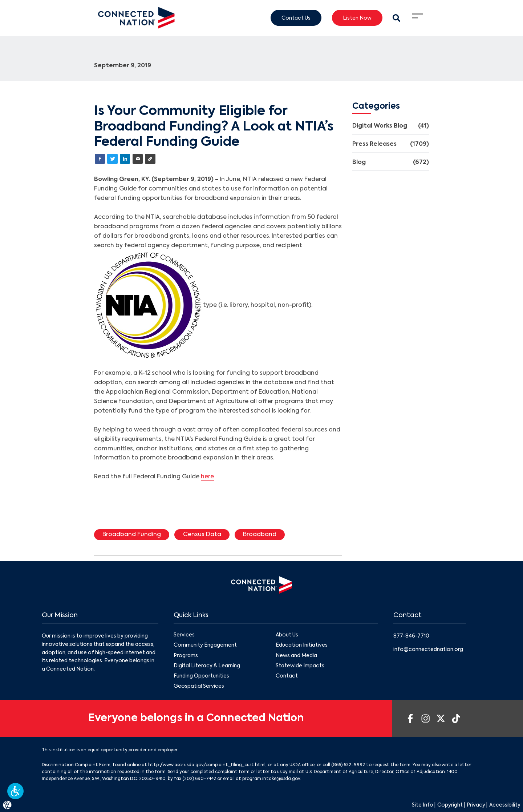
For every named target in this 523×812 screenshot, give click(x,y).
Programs (186, 656)
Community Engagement (205, 646)
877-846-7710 (411, 636)
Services (184, 635)
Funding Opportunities (201, 676)
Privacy (476, 805)
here (207, 477)
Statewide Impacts (300, 666)
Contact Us (296, 18)
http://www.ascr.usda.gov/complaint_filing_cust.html (207, 765)
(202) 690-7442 (199, 779)
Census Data (202, 535)
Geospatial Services (199, 686)
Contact (287, 676)
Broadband (260, 535)
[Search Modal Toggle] (396, 18)
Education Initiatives (302, 646)
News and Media (296, 656)
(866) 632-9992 (348, 765)
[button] (15, 791)
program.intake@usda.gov (271, 779)
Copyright (450, 805)
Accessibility (505, 805)
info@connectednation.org (428, 650)
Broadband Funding (132, 535)
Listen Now (357, 18)
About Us (287, 635)
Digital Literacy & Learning (207, 666)
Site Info (423, 805)
